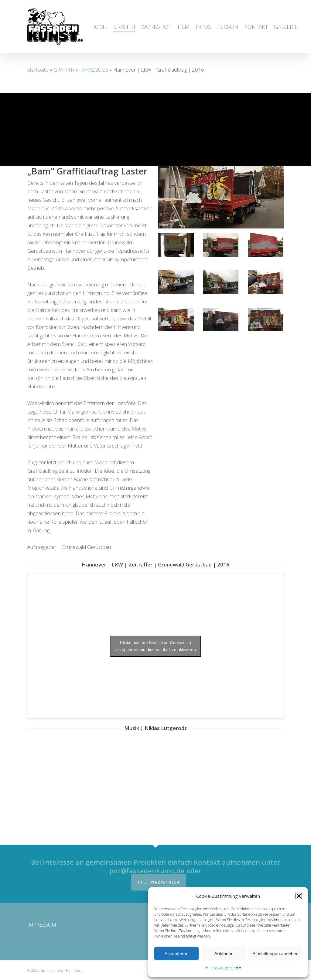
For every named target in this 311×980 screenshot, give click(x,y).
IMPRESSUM (42, 925)
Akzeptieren (176, 953)
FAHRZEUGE (94, 70)
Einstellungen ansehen (275, 953)
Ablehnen (224, 953)
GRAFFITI (64, 70)
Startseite (38, 70)
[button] (299, 896)
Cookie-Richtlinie (225, 968)
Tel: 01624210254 (159, 882)
